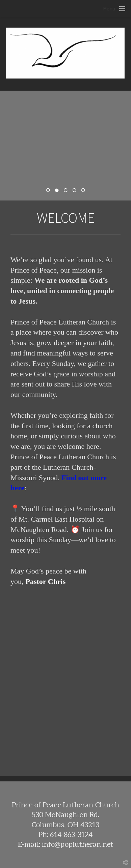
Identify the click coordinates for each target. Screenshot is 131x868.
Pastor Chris (46, 581)
